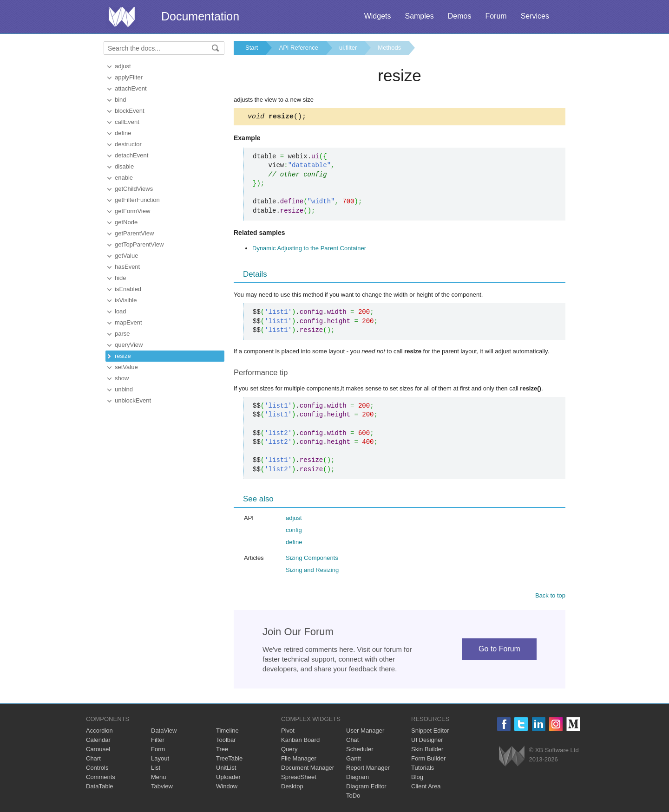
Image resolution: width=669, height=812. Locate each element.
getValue (126, 256)
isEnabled (128, 289)
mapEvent (128, 322)
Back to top (550, 597)
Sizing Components (312, 559)
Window (227, 788)
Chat (352, 741)
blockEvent (130, 111)
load (121, 311)
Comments (101, 778)
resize (123, 356)
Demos (460, 16)
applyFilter (129, 77)
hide (121, 278)
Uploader (228, 778)
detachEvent (131, 155)
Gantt (354, 760)
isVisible (126, 300)
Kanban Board (300, 741)
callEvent (127, 122)
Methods (389, 48)
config (294, 531)
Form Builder (428, 760)
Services (535, 16)
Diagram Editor (366, 788)
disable (124, 166)
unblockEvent (133, 400)
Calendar (98, 741)
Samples (419, 16)
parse (122, 334)
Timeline (227, 732)
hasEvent (127, 267)
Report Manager (368, 769)
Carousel (98, 750)
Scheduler (360, 750)
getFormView (132, 211)
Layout (160, 760)
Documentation (200, 16)
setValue (126, 367)
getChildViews (134, 189)
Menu (159, 778)
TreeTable (229, 760)
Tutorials (423, 769)
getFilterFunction (137, 200)
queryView (129, 345)
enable (124, 178)
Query (289, 750)
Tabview (162, 788)
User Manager (365, 732)
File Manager (299, 760)
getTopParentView (139, 244)
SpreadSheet (299, 778)
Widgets (378, 16)
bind (121, 100)
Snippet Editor (430, 732)
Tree (222, 750)
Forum (496, 16)
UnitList (226, 769)
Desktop (292, 788)
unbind (124, 389)
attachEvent (131, 88)
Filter (158, 741)
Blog (417, 778)
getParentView (134, 233)
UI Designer (427, 741)
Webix (512, 757)
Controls (97, 769)
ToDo (353, 797)
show (122, 378)
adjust (123, 66)
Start (252, 48)
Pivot (288, 732)
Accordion (99, 732)
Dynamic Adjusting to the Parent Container (309, 250)
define (123, 133)
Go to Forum (499, 650)
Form (158, 750)
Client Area (426, 788)
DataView (164, 732)
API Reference (298, 48)
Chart (93, 760)
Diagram (357, 778)
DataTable (100, 788)
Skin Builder (427, 750)
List (156, 769)
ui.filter (348, 48)
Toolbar (226, 741)
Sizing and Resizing (312, 571)
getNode (126, 222)
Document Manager (308, 769)
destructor (128, 144)
